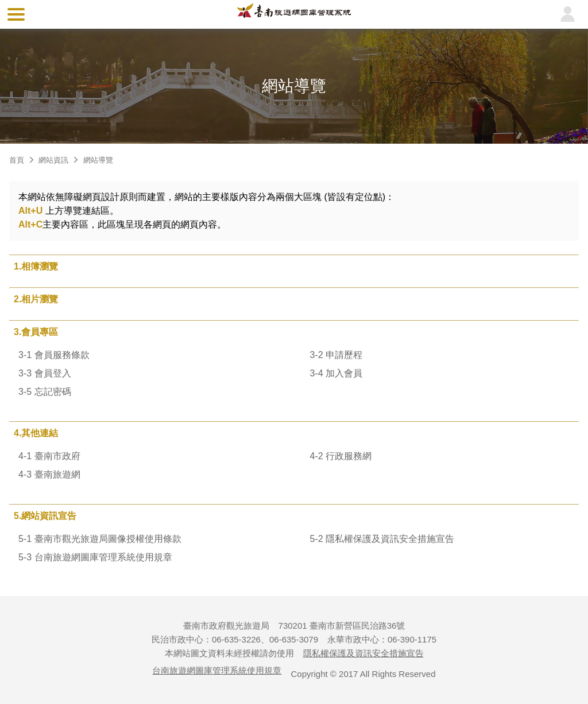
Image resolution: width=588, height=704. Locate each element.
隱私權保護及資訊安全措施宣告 (363, 653)
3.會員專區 (36, 332)
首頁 (17, 160)
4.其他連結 (36, 433)
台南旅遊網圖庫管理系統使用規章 (217, 670)
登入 (567, 14)
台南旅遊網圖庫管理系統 (294, 14)
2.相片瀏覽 (36, 299)
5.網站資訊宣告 (45, 516)
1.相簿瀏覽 (36, 266)
